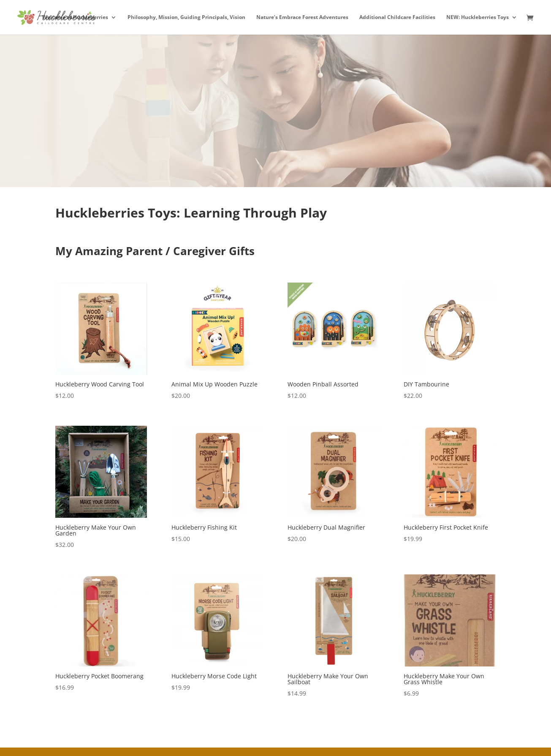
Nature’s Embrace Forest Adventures (302, 18)
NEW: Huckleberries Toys (478, 18)
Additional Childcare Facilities (397, 18)
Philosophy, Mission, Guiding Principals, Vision (186, 18)
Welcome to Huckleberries (75, 18)
